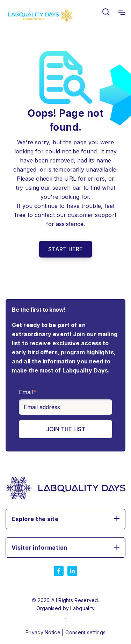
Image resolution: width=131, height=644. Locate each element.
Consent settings (85, 632)
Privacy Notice (44, 632)
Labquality (82, 608)
